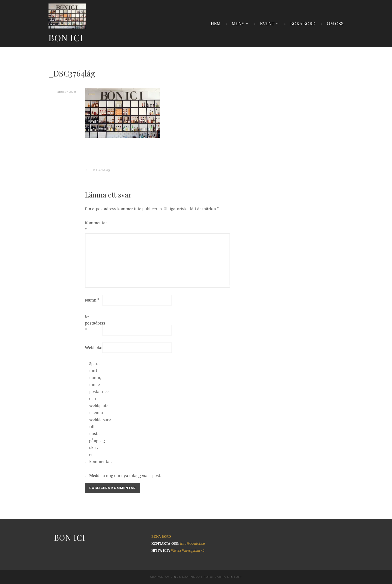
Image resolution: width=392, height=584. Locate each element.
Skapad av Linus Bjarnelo (175, 577)
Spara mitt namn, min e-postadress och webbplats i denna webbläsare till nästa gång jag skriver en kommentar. (97, 412)
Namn (92, 300)
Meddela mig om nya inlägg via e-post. (125, 475)
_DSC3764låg (100, 170)
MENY (238, 23)
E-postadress (93, 323)
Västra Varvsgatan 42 (188, 550)
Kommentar (93, 226)
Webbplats (93, 347)
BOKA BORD (303, 23)
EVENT (267, 23)
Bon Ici (66, 37)
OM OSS (335, 23)
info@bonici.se (192, 543)
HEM (216, 23)
